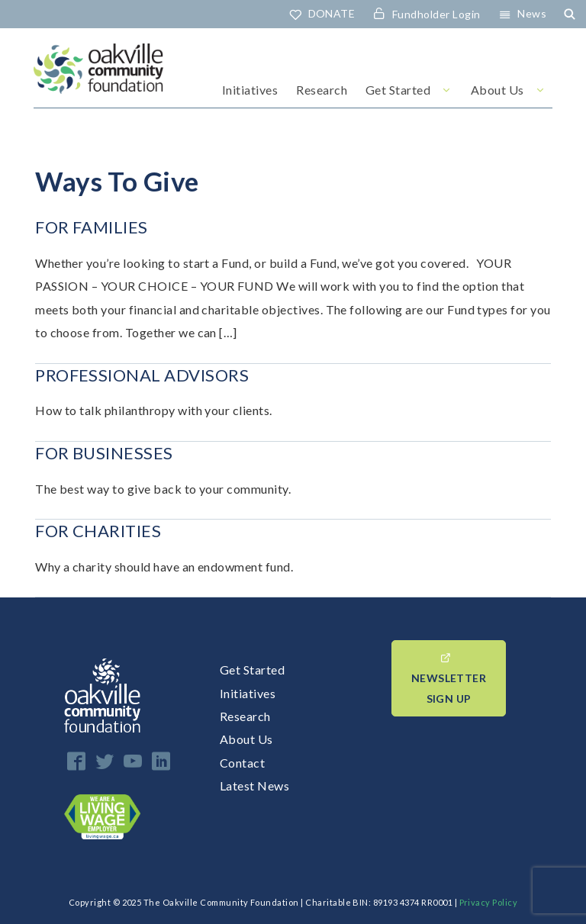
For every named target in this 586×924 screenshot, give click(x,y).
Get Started (398, 90)
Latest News (254, 786)
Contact (242, 763)
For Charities (98, 531)
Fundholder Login (436, 14)
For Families (92, 227)
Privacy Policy (489, 902)
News (532, 13)
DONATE (332, 13)
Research (322, 90)
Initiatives (250, 90)
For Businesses (104, 453)
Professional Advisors (142, 375)
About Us (497, 90)
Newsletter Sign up (449, 688)
